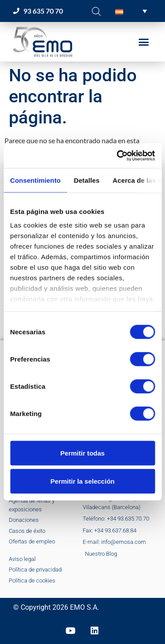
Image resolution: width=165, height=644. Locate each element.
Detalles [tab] (87, 180)
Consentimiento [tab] (35, 180)
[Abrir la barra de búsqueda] (96, 11)
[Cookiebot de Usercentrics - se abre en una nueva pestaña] (117, 156)
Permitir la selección (83, 481)
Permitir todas (82, 453)
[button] (131, 11)
